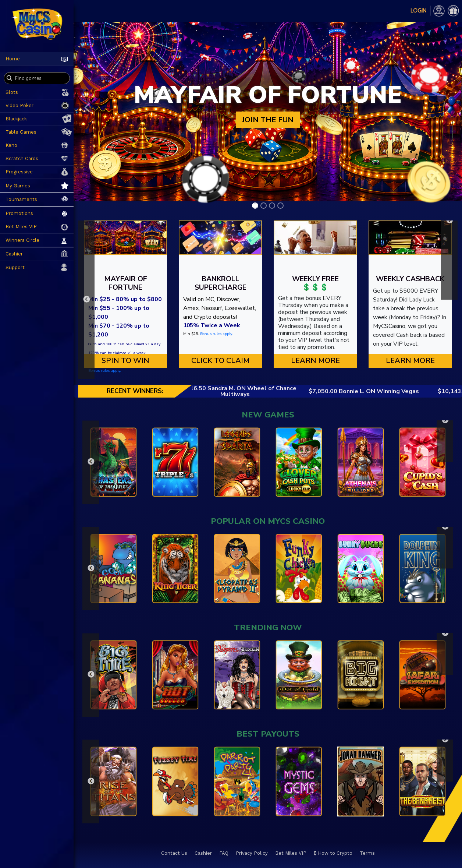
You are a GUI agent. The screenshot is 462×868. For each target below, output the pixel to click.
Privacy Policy (252, 853)
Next (449, 220)
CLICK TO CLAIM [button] (221, 361)
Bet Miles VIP (291, 853)
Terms (367, 853)
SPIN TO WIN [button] (125, 361)
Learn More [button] (315, 361)
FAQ (224, 853)
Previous (86, 300)
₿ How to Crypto (333, 853)
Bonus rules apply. (105, 371)
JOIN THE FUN (268, 120)
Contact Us (174, 853)
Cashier (203, 853)
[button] (87, 107)
